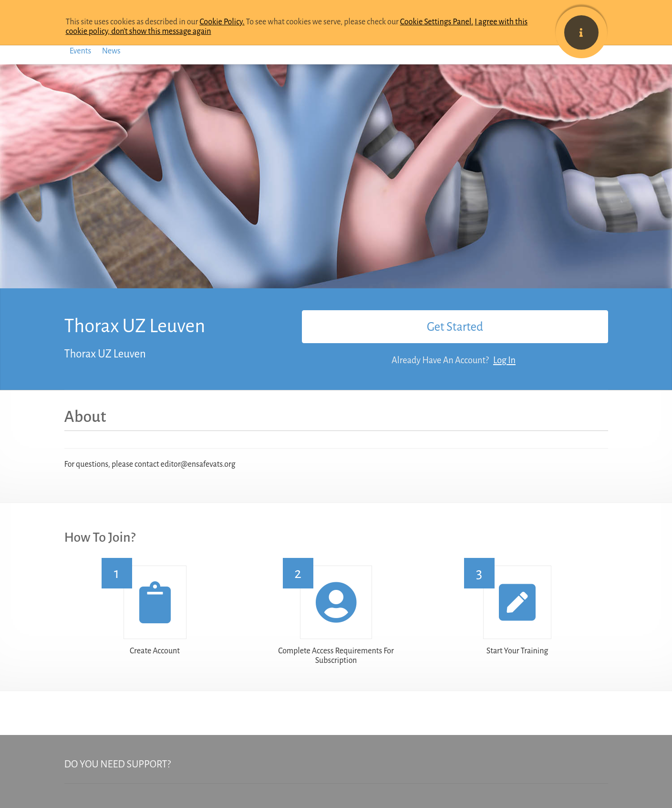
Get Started (455, 327)
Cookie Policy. (222, 22)
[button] (155, 602)
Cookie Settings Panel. (437, 22)
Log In (504, 360)
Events (80, 51)
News (111, 51)
